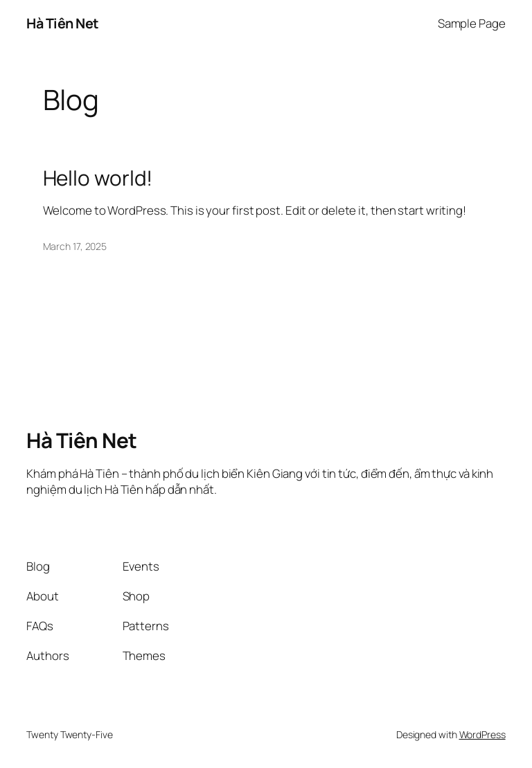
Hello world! (98, 178)
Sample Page (472, 23)
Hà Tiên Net (63, 23)
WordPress (482, 734)
